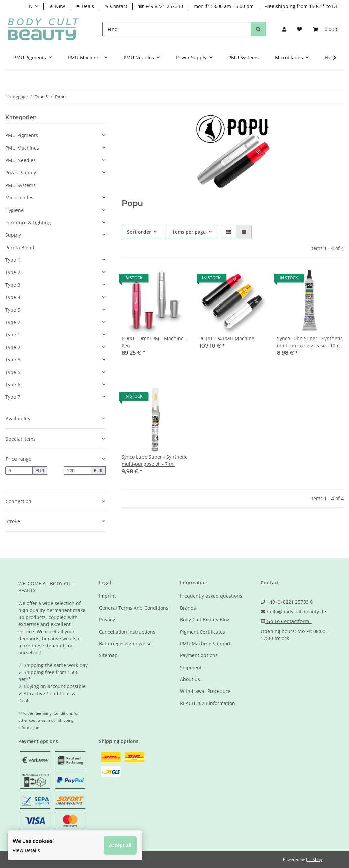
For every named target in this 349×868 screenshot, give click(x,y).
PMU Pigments (22, 135)
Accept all (121, 845)
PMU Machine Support (205, 644)
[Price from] (19, 471)
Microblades (19, 198)
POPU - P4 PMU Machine (227, 338)
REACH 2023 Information (208, 703)
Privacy (107, 620)
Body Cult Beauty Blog (205, 620)
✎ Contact (116, 6)
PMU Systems (21, 185)
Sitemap (108, 655)
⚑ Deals (85, 6)
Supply (13, 235)
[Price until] (77, 471)
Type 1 (13, 260)
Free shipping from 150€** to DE (301, 6)
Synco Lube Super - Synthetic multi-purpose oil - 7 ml (154, 460)
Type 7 (13, 322)
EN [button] (29, 6)
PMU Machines (22, 148)
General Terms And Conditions (134, 608)
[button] (284, 29)
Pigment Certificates (202, 632)
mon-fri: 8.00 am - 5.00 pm (224, 6)
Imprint (107, 596)
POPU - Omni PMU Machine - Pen (154, 342)
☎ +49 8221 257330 (161, 6)
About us (190, 679)
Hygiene (14, 210)
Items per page (189, 232)
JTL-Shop (314, 859)
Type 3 (13, 285)
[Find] (177, 29)
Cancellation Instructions (127, 632)
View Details (27, 849)
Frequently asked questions (211, 596)
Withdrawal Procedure (205, 691)
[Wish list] (299, 29)
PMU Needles (21, 160)
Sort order (139, 232)
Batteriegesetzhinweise (125, 644)
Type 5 (13, 310)
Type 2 (13, 272)
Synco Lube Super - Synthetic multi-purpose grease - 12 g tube (310, 342)
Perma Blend (20, 247)
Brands (188, 608)
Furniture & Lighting (28, 222)
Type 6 (13, 384)
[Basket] (325, 29)
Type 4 (13, 297)
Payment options (199, 655)
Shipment (191, 667)
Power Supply (21, 173)
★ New (57, 6)
